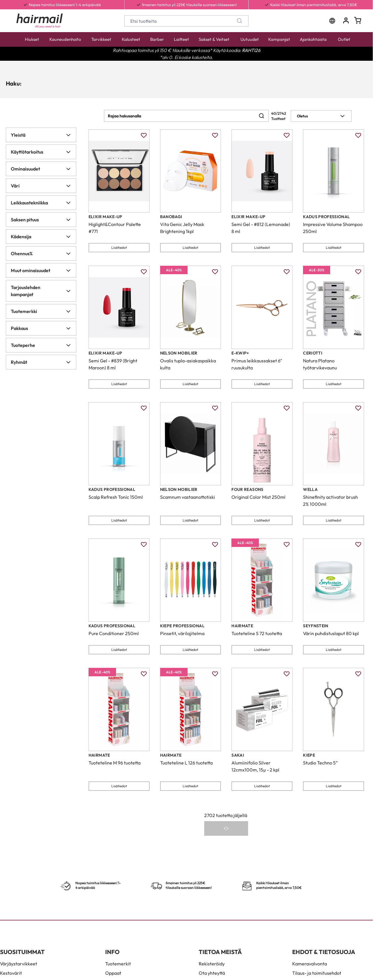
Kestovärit (11, 973)
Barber (157, 39)
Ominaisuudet (41, 169)
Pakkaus (41, 328)
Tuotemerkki (41, 311)
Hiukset (32, 39)
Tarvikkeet (101, 39)
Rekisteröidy (212, 964)
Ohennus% (41, 253)
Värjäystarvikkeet (19, 964)
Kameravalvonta (310, 964)
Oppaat (113, 973)
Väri (41, 186)
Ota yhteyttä (212, 973)
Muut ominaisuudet (41, 270)
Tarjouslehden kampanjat (41, 291)
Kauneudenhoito (65, 39)
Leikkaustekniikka (41, 203)
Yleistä (41, 135)
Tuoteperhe (41, 345)
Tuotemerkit (118, 964)
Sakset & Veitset (214, 39)
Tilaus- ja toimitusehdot (317, 973)
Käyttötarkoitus (41, 152)
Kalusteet (131, 39)
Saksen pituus (41, 220)
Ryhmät (41, 362)
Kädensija (41, 237)
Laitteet (181, 39)
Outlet (344, 39)
